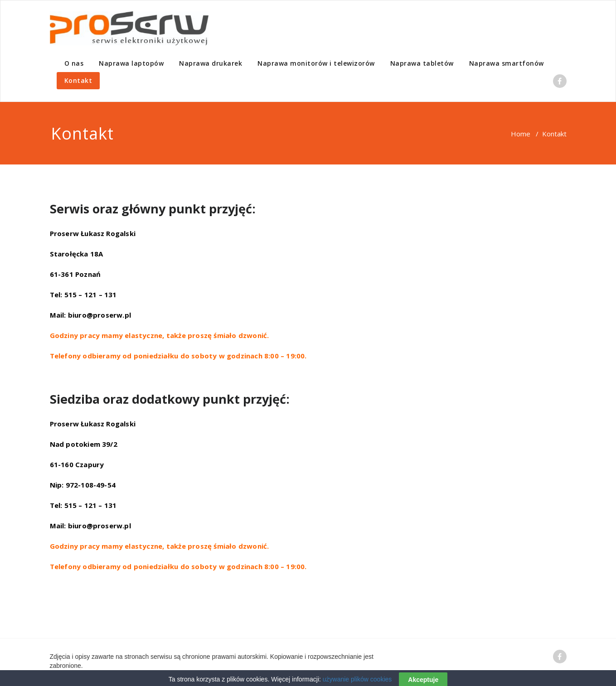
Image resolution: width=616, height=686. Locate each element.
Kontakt (78, 80)
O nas (74, 63)
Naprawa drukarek (211, 63)
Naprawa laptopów (131, 63)
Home (521, 134)
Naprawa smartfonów (507, 63)
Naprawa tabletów (422, 63)
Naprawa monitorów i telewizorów (316, 63)
